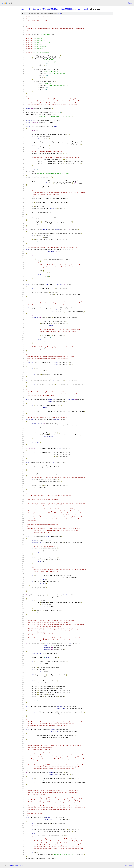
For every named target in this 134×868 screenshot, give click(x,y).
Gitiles (11, 865)
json (131, 865)
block (86, 9)
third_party (30, 9)
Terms (21, 865)
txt (126, 865)
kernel (39, 9)
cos (23, 9)
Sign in (130, 3)
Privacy (16, 865)
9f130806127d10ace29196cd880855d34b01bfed (62, 9)
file (60, 14)
